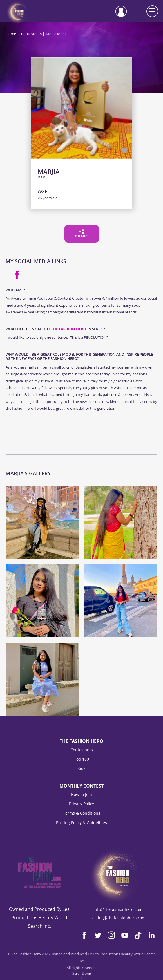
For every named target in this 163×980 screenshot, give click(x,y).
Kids (81, 768)
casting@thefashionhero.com (118, 918)
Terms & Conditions (82, 813)
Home (11, 34)
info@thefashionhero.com (118, 909)
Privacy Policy (81, 804)
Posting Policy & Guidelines (81, 823)
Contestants (31, 34)
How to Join (81, 794)
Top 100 (81, 759)
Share (81, 234)
